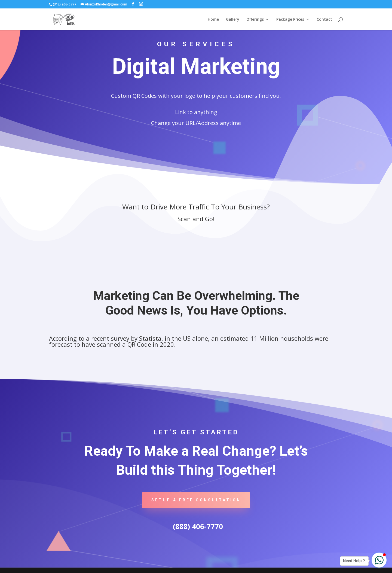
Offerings (255, 20)
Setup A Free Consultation (196, 500)
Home (213, 20)
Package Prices (290, 20)
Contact (324, 20)
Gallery (233, 20)
